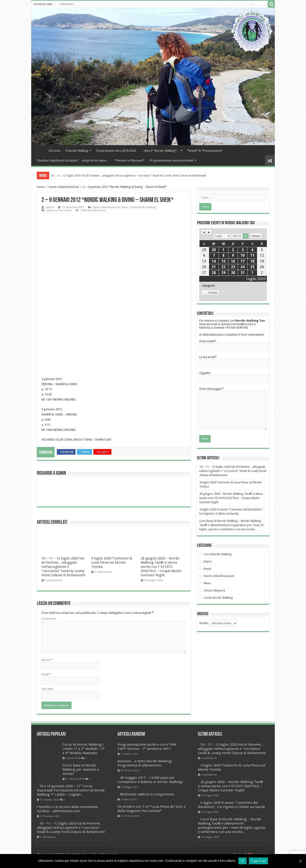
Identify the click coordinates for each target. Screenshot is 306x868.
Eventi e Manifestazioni (64, 187)
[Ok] (300, 861)
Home (40, 150)
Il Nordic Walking (77, 151)
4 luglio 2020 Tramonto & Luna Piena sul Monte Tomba (112, 584)
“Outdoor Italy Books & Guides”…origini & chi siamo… (73, 160)
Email (46, 696)
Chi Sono (54, 151)
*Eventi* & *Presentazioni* (205, 151)
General (210, 292)
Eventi (208, 569)
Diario (208, 561)
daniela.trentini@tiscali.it (237, 324)
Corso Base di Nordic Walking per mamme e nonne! (65, 784)
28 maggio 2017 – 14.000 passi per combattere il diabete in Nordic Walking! (150, 801)
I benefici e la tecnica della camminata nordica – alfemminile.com (67, 822)
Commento (49, 640)
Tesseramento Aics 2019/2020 (116, 151)
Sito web (47, 710)
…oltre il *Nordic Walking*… (160, 151)
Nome (47, 681)
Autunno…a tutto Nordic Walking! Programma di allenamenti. (145, 784)
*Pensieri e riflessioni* (130, 160)
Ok (242, 861)
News (125, 207)
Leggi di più (258, 861)
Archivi (204, 623)
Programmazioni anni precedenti (172, 160)
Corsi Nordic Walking (218, 554)
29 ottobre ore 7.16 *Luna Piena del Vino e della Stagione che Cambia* (151, 830)
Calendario (67, 4)
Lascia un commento (59, 210)
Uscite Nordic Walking (143, 207)
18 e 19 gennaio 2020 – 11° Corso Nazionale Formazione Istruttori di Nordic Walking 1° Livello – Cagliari (71, 803)
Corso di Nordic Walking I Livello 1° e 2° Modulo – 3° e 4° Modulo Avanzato (70, 768)
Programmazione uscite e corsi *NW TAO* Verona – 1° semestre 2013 (147, 768)
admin (50, 207)
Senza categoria (214, 590)
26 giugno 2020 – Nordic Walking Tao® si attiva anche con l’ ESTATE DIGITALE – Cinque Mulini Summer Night (161, 588)
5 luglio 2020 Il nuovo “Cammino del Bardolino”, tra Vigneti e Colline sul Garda (231, 826)
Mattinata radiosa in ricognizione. (147, 815)
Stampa (257, 235)
